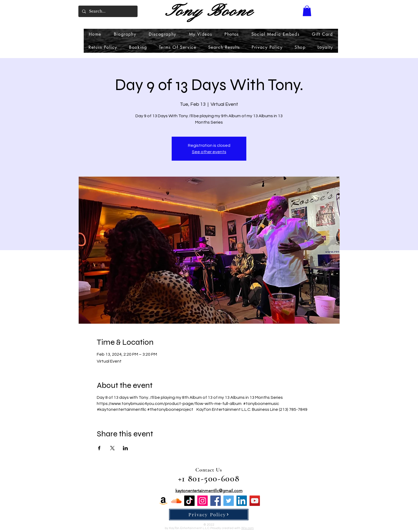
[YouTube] (255, 501)
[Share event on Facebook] (99, 448)
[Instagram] (202, 501)
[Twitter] (229, 501)
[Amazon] (163, 501)
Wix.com (248, 528)
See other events (209, 152)
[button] (307, 11)
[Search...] (108, 11)
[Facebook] (216, 501)
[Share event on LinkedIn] (125, 448)
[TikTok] (189, 501)
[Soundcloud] (176, 501)
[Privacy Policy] (209, 515)
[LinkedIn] (242, 501)
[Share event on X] (112, 448)
